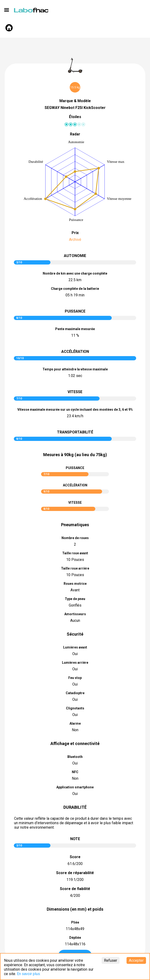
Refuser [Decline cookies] (111, 960)
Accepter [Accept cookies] (136, 960)
